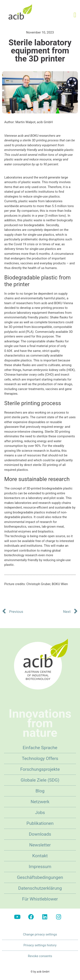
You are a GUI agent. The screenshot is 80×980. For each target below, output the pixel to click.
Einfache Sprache (40, 748)
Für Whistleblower (40, 899)
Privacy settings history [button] (40, 945)
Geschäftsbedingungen (40, 877)
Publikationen (40, 823)
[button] (75, 15)
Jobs (40, 813)
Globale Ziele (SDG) (40, 780)
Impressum (40, 867)
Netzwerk (40, 802)
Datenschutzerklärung (40, 888)
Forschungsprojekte (40, 769)
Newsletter (40, 845)
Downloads (40, 834)
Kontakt (40, 856)
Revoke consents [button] (40, 956)
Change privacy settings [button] (40, 934)
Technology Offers (40, 758)
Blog (40, 791)
